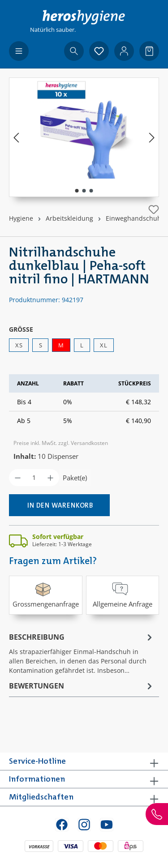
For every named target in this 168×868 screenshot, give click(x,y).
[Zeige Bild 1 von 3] (77, 191)
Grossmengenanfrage (46, 594)
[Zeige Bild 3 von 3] (91, 191)
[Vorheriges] (16, 137)
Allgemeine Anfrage (123, 594)
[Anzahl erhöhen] (50, 478)
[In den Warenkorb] (59, 505)
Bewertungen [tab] (82, 686)
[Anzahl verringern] (18, 478)
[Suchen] (74, 51)
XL (103, 345)
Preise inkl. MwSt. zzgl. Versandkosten (61, 443)
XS (19, 345)
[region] (84, 137)
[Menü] (19, 51)
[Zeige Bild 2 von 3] (84, 191)
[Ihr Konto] (124, 51)
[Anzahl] (34, 478)
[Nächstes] (152, 137)
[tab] (82, 653)
